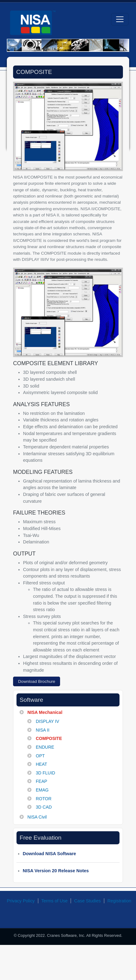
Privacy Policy (21, 901)
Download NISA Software (49, 854)
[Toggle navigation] (120, 19)
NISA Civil (37, 817)
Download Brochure (37, 681)
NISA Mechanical (45, 712)
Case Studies (87, 901)
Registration (119, 901)
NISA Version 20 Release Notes (56, 871)
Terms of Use (55, 901)
